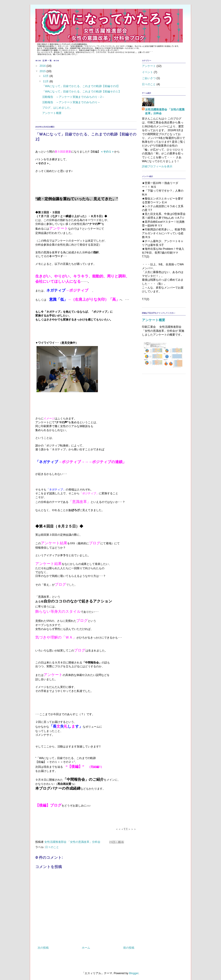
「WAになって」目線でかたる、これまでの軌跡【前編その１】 (82, 92)
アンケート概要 (52, 113)
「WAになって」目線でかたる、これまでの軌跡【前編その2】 (81, 86)
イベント (147, 72)
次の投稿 (43, 948)
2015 (43, 71)
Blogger (134, 973)
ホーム (86, 948)
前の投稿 (129, 948)
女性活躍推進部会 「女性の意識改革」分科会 (165, 111)
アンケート (149, 66)
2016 (43, 66)
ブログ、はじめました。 (57, 108)
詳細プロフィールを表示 (157, 166)
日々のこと (52, 847)
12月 (46, 76)
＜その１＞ (107, 152)
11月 (46, 81)
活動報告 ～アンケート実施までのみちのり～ (71, 102)
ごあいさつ (149, 78)
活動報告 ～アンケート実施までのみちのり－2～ (73, 97)
